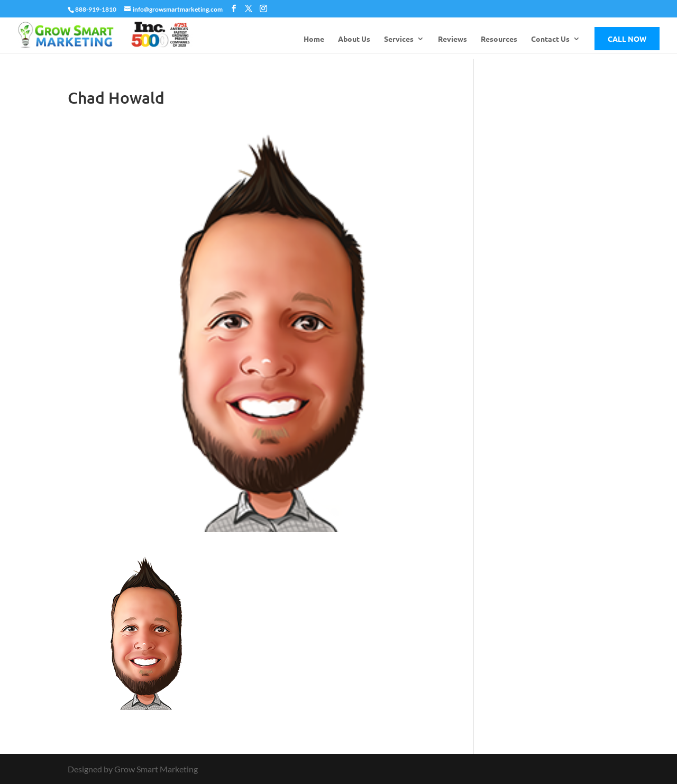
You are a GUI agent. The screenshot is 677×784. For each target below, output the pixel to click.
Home (314, 39)
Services (399, 39)
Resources (499, 39)
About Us (354, 39)
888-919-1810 (96, 9)
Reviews (452, 39)
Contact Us (550, 39)
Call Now (627, 39)
